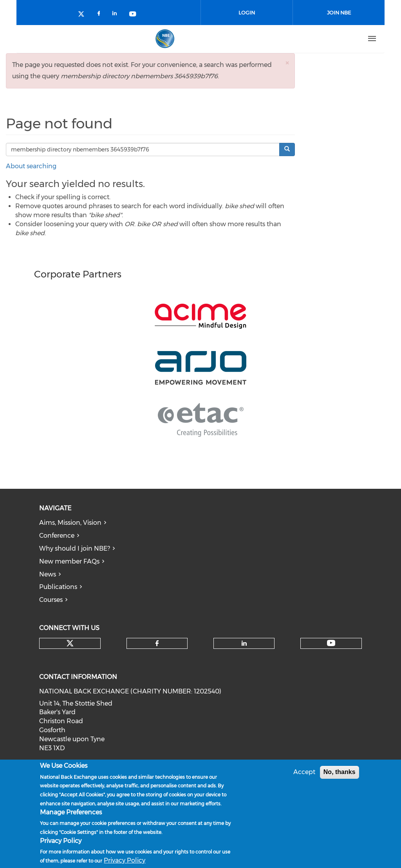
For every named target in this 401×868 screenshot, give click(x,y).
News (48, 574)
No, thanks (340, 772)
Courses (51, 600)
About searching (31, 166)
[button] (287, 63)
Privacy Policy (125, 860)
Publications (58, 587)
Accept (304, 772)
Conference (57, 536)
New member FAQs (69, 561)
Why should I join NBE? (75, 548)
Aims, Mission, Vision (70, 523)
